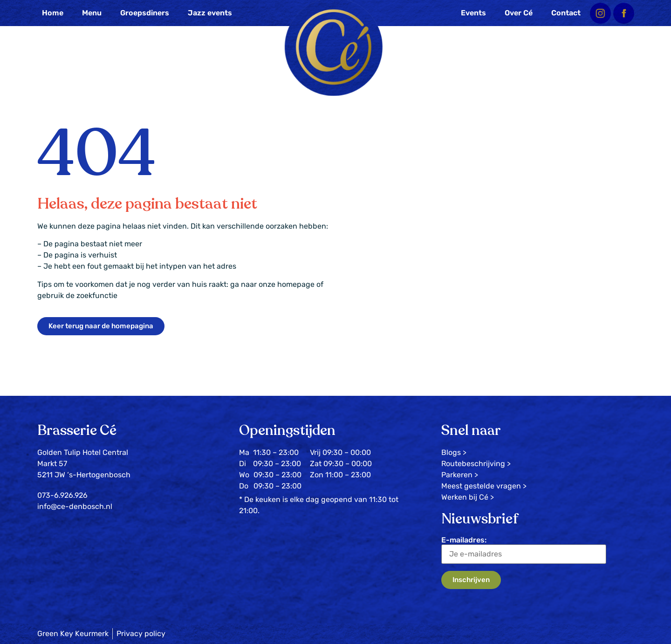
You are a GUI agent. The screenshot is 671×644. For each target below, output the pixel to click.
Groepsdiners (145, 13)
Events (473, 13)
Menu (92, 13)
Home (53, 13)
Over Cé (519, 13)
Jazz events (210, 13)
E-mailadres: (524, 550)
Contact (566, 13)
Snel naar (471, 430)
